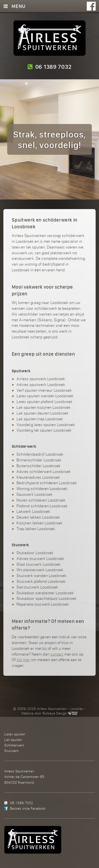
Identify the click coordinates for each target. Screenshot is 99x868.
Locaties (77, 709)
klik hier (24, 660)
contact (57, 654)
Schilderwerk (14, 745)
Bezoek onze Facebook (28, 808)
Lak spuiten (13, 740)
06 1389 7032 (50, 67)
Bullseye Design (55, 713)
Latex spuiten (15, 734)
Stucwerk (12, 751)
